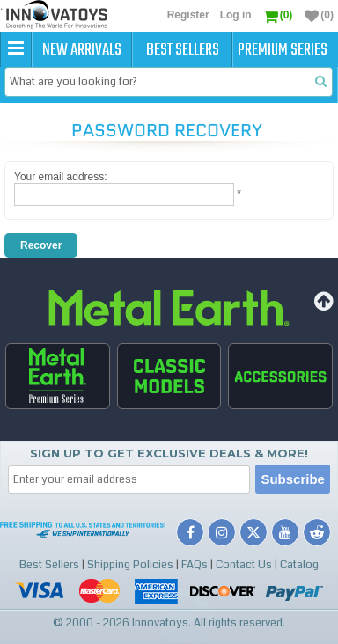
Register (188, 15)
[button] (16, 49)
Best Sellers (183, 50)
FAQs (195, 565)
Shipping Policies (130, 565)
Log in (236, 15)
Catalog (299, 565)
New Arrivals (82, 50)
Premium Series (283, 50)
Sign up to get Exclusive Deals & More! (169, 453)
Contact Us (244, 565)
